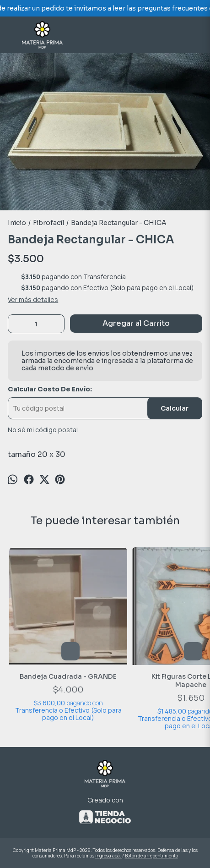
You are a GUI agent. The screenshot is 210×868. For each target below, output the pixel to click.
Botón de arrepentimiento (151, 856)
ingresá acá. (109, 856)
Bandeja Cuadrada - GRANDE (68, 676)
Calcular (175, 408)
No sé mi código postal (43, 430)
